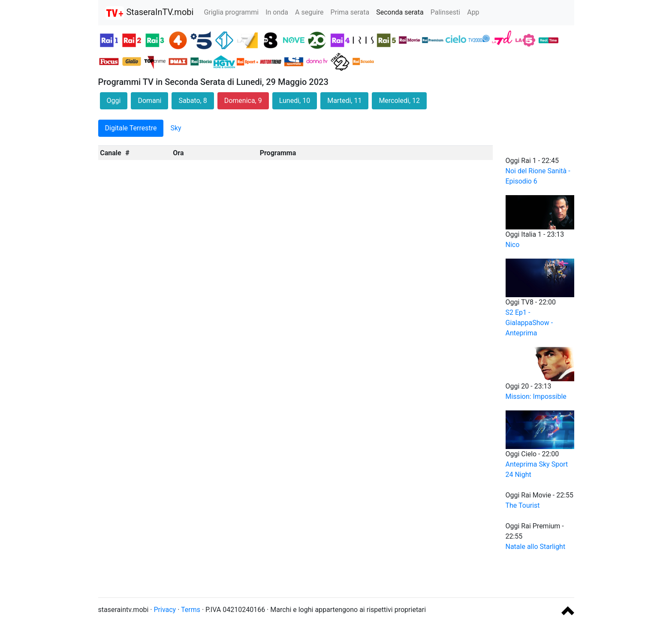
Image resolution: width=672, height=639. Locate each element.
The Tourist (523, 505)
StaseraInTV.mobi (149, 13)
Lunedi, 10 (295, 101)
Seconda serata (400, 12)
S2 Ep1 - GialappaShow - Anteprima (529, 323)
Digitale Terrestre (131, 128)
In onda (277, 12)
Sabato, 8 (193, 101)
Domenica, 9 (243, 101)
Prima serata (350, 12)
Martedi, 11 (344, 101)
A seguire (309, 12)
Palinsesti (445, 12)
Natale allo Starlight (536, 547)
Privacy (165, 610)
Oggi (114, 101)
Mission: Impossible (536, 396)
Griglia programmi (231, 12)
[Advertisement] (336, 571)
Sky (176, 128)
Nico (513, 245)
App (473, 12)
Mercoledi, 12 (399, 101)
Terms (191, 610)
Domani (149, 101)
